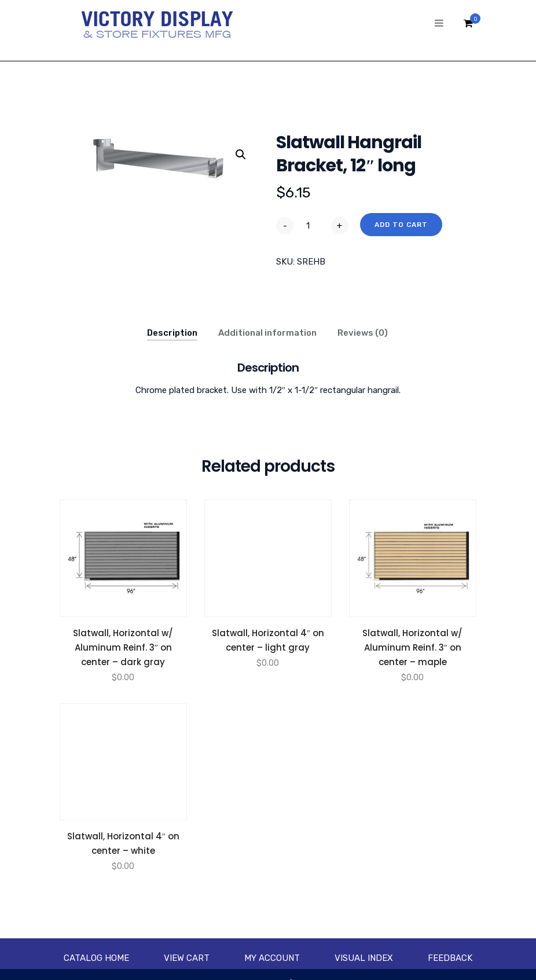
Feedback (450, 958)
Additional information (267, 333)
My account (272, 958)
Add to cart (401, 225)
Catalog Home (96, 958)
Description (172, 333)
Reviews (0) (363, 333)
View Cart (187, 958)
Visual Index (364, 958)
